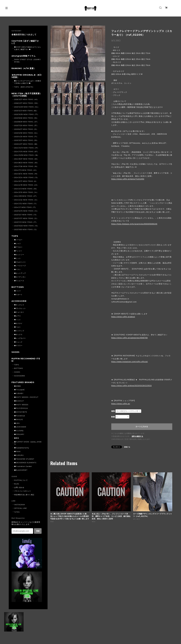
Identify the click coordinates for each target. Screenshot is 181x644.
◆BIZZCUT (19, 401)
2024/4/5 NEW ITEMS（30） (26, 189)
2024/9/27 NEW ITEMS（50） (26, 159)
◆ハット (17, 320)
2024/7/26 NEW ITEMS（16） (26, 166)
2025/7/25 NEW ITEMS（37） (26, 125)
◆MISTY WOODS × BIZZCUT (26, 397)
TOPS (15, 236)
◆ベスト (17, 269)
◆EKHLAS (19, 419)
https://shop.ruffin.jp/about (123, 317)
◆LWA (17, 423)
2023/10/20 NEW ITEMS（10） (26, 226)
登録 (38, 531)
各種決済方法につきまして (24, 35)
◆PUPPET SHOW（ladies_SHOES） (28, 443)
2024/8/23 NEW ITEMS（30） (26, 163)
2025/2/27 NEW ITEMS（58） (26, 144)
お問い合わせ (19, 487)
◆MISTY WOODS (21, 405)
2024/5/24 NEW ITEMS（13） (26, 178)
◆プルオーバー (20, 262)
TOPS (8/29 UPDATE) (24, 87)
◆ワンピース (19, 281)
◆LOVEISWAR (20, 427)
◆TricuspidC (20, 390)
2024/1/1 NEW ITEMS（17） (25, 207)
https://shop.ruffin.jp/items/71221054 (128, 179)
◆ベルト (17, 327)
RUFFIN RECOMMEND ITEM (26, 360)
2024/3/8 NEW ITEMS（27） (26, 196)
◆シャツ (17, 244)
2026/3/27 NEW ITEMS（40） (26, 99)
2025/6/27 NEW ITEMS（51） (26, 129)
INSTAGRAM (20, 505)
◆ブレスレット (20, 308)
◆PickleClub (20, 416)
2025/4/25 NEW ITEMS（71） (26, 137)
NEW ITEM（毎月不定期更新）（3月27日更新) (27, 95)
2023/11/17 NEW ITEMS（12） (26, 218)
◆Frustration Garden (23, 466)
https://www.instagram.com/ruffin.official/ (130, 362)
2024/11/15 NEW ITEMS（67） (26, 152)
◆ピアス (17, 316)
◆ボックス (18, 334)
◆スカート (18, 295)
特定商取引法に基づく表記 (24, 495)
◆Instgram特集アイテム (24, 56)
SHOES (16, 352)
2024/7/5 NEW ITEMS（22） (26, 170)
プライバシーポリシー (23, 491)
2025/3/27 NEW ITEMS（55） (26, 140)
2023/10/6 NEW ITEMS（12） (26, 230)
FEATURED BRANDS (23, 382)
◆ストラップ (19, 331)
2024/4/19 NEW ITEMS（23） (26, 185)
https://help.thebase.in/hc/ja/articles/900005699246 (134, 224)
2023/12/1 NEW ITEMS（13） (26, 215)
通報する (127, 447)
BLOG (17, 484)
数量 (113, 417)
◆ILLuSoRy (19, 431)
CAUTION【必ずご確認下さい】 (25, 42)
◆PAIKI (17, 452)
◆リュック (18, 342)
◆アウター (18, 247)
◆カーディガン (20, 277)
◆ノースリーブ (20, 266)
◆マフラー (18, 346)
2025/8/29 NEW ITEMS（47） (26, 122)
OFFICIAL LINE (20, 508)
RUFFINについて (21, 480)
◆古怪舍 (17, 386)
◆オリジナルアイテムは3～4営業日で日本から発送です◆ (28, 82)
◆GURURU (19, 455)
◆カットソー (19, 255)
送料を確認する (137, 436)
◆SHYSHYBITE (21, 412)
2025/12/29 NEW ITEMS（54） (27, 107)
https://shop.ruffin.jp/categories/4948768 (129, 338)
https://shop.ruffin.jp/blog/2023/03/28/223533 (131, 386)
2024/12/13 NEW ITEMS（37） (27, 148)
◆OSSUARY (19, 434)
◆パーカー (18, 240)
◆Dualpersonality (22, 448)
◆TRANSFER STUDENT (24, 459)
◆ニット (17, 258)
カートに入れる (142, 427)
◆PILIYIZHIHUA (21, 408)
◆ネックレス (19, 305)
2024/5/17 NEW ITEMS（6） (26, 181)
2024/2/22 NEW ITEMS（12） (26, 200)
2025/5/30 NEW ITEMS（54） (26, 133)
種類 (113, 411)
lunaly (17, 512)
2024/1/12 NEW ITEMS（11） (26, 204)
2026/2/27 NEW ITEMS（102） (27, 103)
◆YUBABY (19, 393)
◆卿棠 (17, 438)
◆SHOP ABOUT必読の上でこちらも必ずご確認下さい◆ (28, 48)
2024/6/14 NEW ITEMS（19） (26, 174)
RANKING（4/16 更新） (24, 68)
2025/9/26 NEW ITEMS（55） (26, 118)
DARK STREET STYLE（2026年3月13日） (27, 61)
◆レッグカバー (20, 338)
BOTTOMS (18, 287)
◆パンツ (17, 291)
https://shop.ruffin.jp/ (121, 404)
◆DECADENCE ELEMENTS (25, 463)
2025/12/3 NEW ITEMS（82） (26, 111)
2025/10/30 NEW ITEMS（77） (27, 114)
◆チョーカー (19, 312)
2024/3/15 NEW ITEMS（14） (26, 192)
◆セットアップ (20, 273)
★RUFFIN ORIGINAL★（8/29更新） (27, 76)
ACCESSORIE (19, 301)
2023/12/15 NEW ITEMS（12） (26, 211)
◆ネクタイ (18, 323)
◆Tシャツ (18, 251)
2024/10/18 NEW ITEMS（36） (27, 155)
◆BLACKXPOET (21, 470)
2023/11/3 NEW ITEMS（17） (26, 222)
